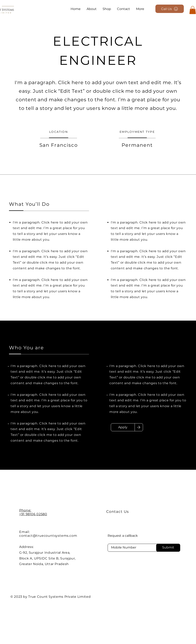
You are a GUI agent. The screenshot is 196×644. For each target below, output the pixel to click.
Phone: (25, 510)
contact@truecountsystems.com (48, 536)
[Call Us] (170, 9)
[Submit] (168, 548)
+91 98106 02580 (33, 514)
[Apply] (123, 427)
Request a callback (123, 536)
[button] (193, 10)
